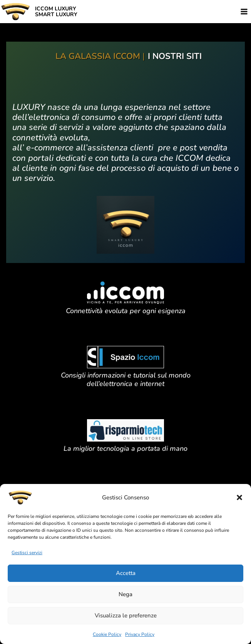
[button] (239, 497)
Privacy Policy (140, 634)
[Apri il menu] (244, 11)
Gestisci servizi (27, 553)
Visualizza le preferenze (126, 615)
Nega (125, 594)
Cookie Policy (107, 634)
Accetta (126, 573)
